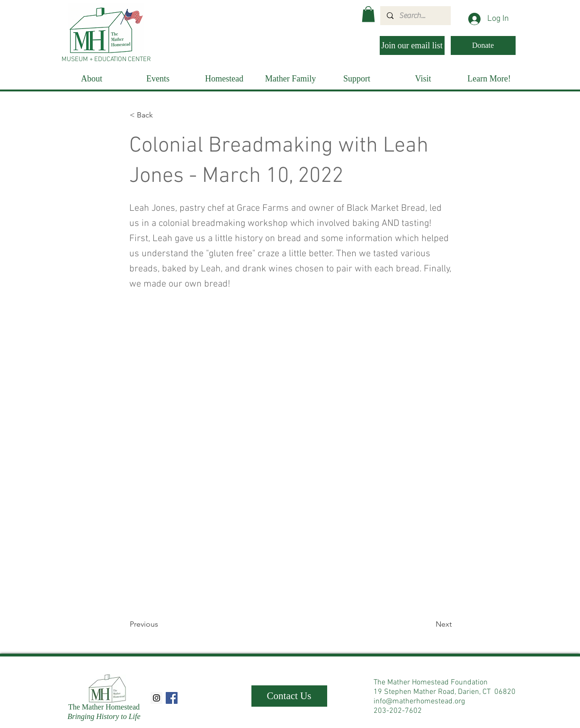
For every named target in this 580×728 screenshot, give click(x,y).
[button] (368, 14)
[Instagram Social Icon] (156, 698)
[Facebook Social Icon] (172, 698)
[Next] (428, 624)
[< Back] (161, 115)
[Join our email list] (412, 45)
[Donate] (483, 45)
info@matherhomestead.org (419, 701)
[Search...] (415, 16)
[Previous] (161, 624)
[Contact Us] (289, 696)
